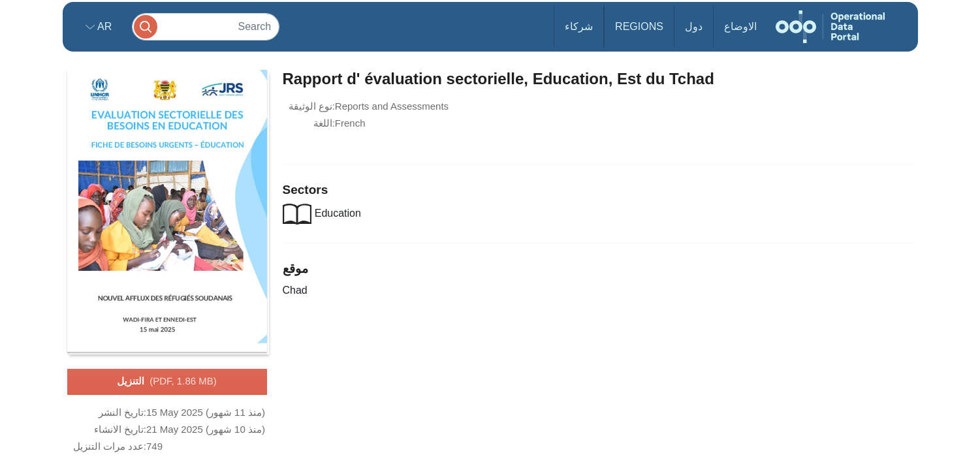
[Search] (206, 26)
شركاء (579, 26)
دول (694, 26)
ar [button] (103, 26)
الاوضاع (740, 26)
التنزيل (166, 382)
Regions (639, 26)
